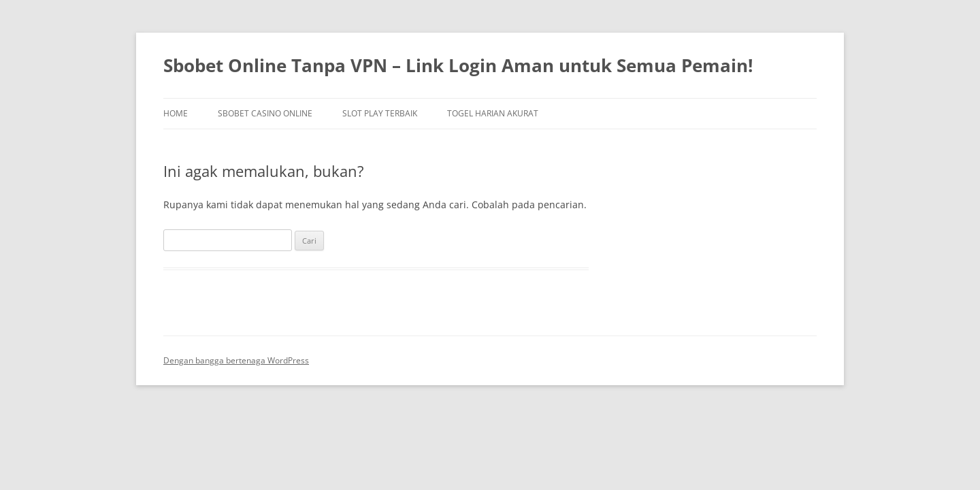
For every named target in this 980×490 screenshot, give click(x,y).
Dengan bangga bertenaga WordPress (236, 360)
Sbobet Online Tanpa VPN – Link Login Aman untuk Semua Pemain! (458, 65)
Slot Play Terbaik (380, 113)
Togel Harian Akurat (493, 113)
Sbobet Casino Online (265, 113)
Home (176, 113)
